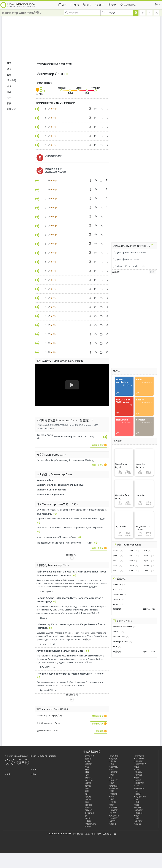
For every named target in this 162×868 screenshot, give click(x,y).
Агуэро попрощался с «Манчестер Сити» (61, 651)
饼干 (99, 834)
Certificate (127, 5)
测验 (87, 5)
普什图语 (88, 805)
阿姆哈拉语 (139, 756)
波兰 (136, 805)
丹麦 (86, 769)
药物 (33, 774)
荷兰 (111, 769)
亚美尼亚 (113, 759)
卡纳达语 (113, 788)
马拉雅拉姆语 (140, 797)
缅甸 (111, 764)
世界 (86, 772)
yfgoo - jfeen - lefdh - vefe (131, 266)
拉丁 (86, 794)
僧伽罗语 (113, 810)
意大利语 (113, 786)
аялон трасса (119, 637)
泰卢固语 (113, 818)
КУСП (116, 589)
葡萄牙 (87, 807)
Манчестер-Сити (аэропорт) (51, 490)
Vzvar (131, 565)
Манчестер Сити (45, 480)
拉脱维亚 (113, 794)
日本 (136, 786)
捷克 (136, 767)
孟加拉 (112, 761)
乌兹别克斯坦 (90, 824)
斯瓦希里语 (114, 816)
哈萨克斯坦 (139, 788)
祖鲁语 (87, 826)
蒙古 (86, 802)
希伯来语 (113, 780)
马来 (111, 797)
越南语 (112, 824)
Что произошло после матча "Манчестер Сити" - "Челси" (70, 674)
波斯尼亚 (138, 761)
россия (116, 555)
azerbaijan (139, 759)
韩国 (111, 791)
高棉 (86, 791)
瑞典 (136, 816)
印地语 (137, 780)
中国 (86, 767)
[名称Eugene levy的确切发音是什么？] (152, 246)
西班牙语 (138, 813)
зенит (116, 565)
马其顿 (87, 797)
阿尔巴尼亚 (114, 756)
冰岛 (111, 783)
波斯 (111, 805)
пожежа (117, 632)
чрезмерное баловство (147, 560)
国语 (111, 799)
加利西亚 (138, 775)
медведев (132, 550)
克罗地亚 (113, 767)
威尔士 (137, 824)
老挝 (136, 791)
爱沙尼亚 (113, 772)
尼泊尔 (112, 802)
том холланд (147, 570)
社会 (99, 5)
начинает (117, 584)
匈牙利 (87, 783)
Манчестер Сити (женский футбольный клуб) (60, 485)
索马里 (112, 813)
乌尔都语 (138, 821)
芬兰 (86, 775)
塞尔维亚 (88, 810)
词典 (62, 5)
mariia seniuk (132, 555)
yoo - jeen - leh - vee (128, 259)
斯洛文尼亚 (89, 813)
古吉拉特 (88, 780)
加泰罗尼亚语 (140, 764)
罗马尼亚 (113, 807)
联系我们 (107, 834)
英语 (136, 769)
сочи (131, 560)
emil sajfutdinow (121, 642)
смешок (117, 599)
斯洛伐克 (138, 810)
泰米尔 (87, 818)
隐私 (93, 834)
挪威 (136, 802)
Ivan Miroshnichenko (116, 570)
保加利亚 (88, 764)
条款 (87, 834)
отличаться (118, 594)
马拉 (136, 799)
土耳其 (87, 821)
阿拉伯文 (88, 759)
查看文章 (93, 587)
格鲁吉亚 (88, 778)
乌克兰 (112, 821)
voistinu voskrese (116, 560)
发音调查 (116, 272)
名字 (8, 774)
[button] (99, 445)
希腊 (136, 778)
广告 (114, 834)
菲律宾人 (138, 772)
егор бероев (132, 570)
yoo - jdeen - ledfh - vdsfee (131, 252)
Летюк (116, 604)
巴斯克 (87, 761)
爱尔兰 (87, 786)
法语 (111, 775)
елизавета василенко (123, 627)
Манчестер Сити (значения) (51, 495)
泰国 (136, 818)
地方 (33, 769)
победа (147, 565)
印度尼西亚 (139, 783)
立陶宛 (137, 794)
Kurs (115, 647)
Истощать (116, 550)
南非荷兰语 (89, 756)
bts (146, 550)
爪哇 (86, 788)
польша (147, 555)
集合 (74, 5)
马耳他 (87, 799)
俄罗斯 (137, 807)
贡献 (111, 5)
